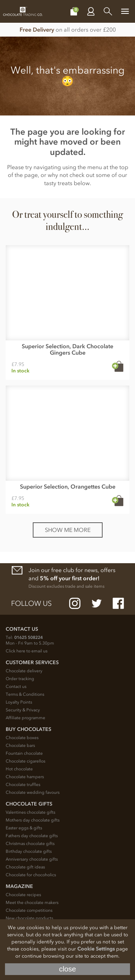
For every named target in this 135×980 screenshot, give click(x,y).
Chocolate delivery (24, 671)
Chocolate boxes (22, 738)
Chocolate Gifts (29, 804)
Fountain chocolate (24, 753)
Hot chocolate (19, 769)
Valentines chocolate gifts (30, 812)
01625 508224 (28, 637)
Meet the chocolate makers (32, 903)
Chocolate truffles (23, 785)
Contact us (16, 686)
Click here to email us (27, 651)
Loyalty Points (19, 702)
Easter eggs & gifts (24, 828)
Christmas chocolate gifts (30, 844)
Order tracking (20, 679)
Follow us (31, 603)
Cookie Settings (96, 949)
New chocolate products (29, 918)
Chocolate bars (20, 745)
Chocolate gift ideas (25, 867)
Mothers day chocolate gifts (33, 820)
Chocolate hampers (25, 777)
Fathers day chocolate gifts (32, 836)
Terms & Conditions (25, 694)
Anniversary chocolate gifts (32, 859)
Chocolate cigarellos (25, 761)
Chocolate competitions (29, 910)
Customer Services (32, 663)
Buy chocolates (28, 729)
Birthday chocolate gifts (29, 851)
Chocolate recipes (23, 895)
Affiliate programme (25, 718)
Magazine (19, 886)
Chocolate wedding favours (33, 792)
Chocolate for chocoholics (31, 875)
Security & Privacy (23, 710)
